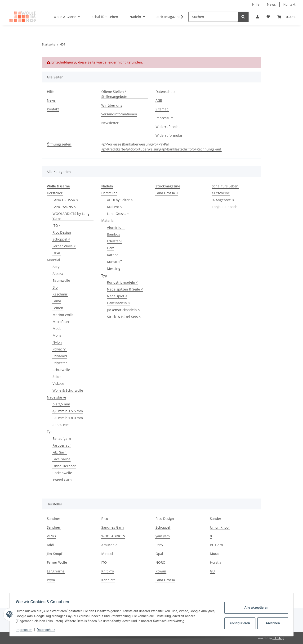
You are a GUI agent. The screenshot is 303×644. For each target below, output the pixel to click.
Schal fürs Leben (225, 186)
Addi (51, 545)
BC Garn (216, 545)
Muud (215, 554)
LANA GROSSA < (65, 200)
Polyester (60, 363)
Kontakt (289, 4)
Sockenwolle (62, 473)
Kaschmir (60, 294)
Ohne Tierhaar (64, 466)
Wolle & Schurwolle (68, 390)
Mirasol (107, 554)
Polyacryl (60, 349)
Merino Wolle (63, 315)
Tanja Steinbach (225, 207)
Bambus (114, 234)
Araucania (109, 545)
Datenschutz (165, 92)
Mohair (58, 335)
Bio (55, 287)
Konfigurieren (239, 623)
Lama (57, 301)
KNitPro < (114, 207)
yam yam (163, 536)
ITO (104, 562)
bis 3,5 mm (61, 404)
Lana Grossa (165, 580)
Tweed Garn (62, 480)
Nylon (57, 342)
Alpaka (58, 274)
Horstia (216, 562)
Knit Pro (108, 571)
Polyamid (60, 356)
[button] (258, 17)
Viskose (58, 383)
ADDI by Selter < (120, 200)
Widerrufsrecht (168, 127)
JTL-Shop (278, 638)
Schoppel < (61, 239)
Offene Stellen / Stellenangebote (114, 94)
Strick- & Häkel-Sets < (124, 317)
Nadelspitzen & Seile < (125, 289)
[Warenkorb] (286, 17)
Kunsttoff (114, 262)
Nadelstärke (56, 397)
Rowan (161, 571)
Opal (159, 554)
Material (53, 260)
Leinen (58, 308)
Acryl (56, 267)
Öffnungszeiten (59, 144)
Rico (105, 519)
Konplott (108, 580)
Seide (57, 377)
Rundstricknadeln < (123, 282)
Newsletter (110, 123)
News (271, 4)
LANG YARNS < (64, 207)
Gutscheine (221, 193)
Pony (159, 545)
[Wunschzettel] (268, 17)
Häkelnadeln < (118, 303)
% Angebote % (223, 200)
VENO (51, 536)
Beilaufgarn (62, 438)
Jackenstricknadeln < (123, 310)
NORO (160, 562)
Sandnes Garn (113, 527)
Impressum (165, 118)
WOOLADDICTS (113, 536)
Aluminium (116, 227)
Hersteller (55, 193)
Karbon (113, 255)
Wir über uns (112, 105)
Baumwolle (61, 280)
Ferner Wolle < (64, 246)
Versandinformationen (119, 114)
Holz (110, 248)
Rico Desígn (62, 232)
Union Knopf (220, 527)
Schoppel (163, 527)
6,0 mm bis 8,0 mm (68, 418)
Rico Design (165, 519)
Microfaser (61, 322)
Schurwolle (61, 370)
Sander (216, 519)
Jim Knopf (55, 554)
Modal (58, 329)
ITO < (57, 225)
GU (212, 571)
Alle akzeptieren (255, 608)
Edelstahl (114, 241)
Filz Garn (60, 452)
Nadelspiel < (117, 296)
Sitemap (162, 109)
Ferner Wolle (57, 562)
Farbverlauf (62, 445)
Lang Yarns (56, 571)
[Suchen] (213, 17)
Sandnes (54, 519)
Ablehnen (271, 623)
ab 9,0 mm (61, 425)
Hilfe (256, 4)
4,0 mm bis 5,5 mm (68, 411)
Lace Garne (61, 459)
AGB (159, 100)
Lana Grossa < (118, 214)
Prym (51, 580)
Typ (50, 432)
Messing (114, 269)
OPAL (57, 253)
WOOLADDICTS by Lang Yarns (71, 216)
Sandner (54, 527)
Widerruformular (169, 135)
